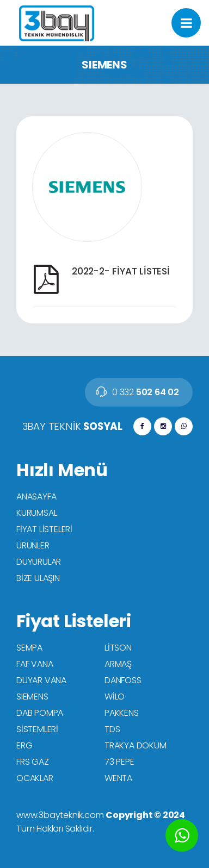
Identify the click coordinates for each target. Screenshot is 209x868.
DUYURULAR (39, 562)
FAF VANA (35, 664)
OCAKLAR (35, 778)
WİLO (115, 697)
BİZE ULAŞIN (38, 578)
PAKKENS (122, 713)
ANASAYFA (36, 497)
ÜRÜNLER (33, 545)
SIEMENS (32, 697)
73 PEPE (119, 762)
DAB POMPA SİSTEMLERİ (40, 721)
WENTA (118, 778)
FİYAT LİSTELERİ (44, 529)
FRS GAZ (33, 762)
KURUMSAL (36, 513)
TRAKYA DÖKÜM (136, 745)
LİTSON (118, 648)
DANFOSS (123, 680)
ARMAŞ (118, 664)
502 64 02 (146, 392)
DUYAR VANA (41, 680)
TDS (112, 729)
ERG (24, 745)
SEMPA (29, 648)
